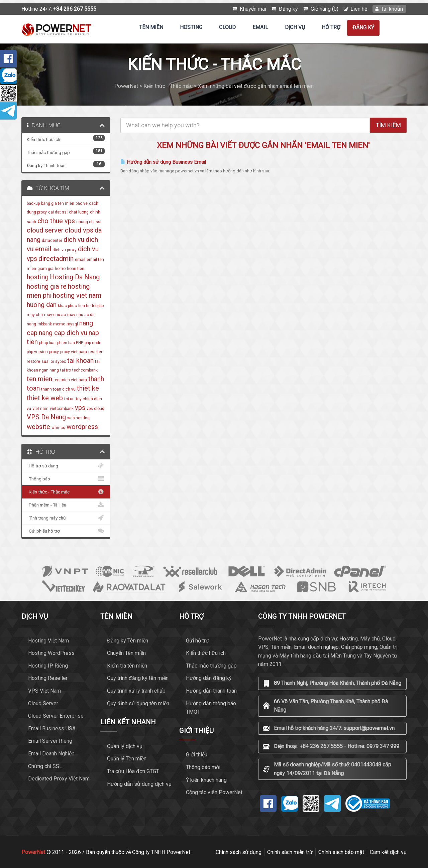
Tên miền (151, 27)
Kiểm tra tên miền (127, 666)
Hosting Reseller (48, 678)
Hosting (191, 27)
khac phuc (67, 306)
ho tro (60, 269)
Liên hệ (359, 9)
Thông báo (66, 479)
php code (93, 343)
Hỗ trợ (331, 27)
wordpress (82, 427)
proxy (54, 352)
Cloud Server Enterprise (56, 716)
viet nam (40, 409)
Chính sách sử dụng (239, 852)
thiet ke (88, 388)
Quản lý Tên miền (127, 759)
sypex (61, 361)
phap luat (47, 343)
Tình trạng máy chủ (66, 518)
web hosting (78, 418)
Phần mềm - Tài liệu (66, 505)
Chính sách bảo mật (341, 852)
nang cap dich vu (63, 333)
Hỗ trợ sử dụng (66, 466)
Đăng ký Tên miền (128, 641)
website (38, 427)
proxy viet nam (74, 352)
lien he (84, 306)
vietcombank (62, 409)
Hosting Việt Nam (48, 641)
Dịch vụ (295, 27)
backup (33, 203)
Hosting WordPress (51, 653)
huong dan (42, 305)
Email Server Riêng (50, 741)
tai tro (66, 370)
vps (80, 408)
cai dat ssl (58, 212)
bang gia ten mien (58, 203)
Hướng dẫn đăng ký (209, 678)
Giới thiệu (197, 755)
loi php (98, 306)
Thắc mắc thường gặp (211, 666)
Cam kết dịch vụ (388, 852)
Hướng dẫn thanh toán (211, 691)
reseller (95, 352)
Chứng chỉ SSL (45, 766)
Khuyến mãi (253, 9)
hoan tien (76, 269)
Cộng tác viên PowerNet (214, 792)
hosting (38, 277)
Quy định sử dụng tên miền (138, 703)
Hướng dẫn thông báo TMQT (211, 708)
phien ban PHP (70, 343)
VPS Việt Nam (44, 691)
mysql (72, 324)
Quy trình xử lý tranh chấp (136, 691)
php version (37, 352)
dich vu (74, 240)
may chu (35, 315)
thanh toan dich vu (58, 389)
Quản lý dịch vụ (125, 746)
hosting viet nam (77, 295)
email (80, 260)
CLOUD (227, 27)
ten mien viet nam (70, 380)
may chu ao (55, 315)
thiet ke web (45, 398)
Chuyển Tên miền (126, 653)
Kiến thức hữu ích (206, 653)
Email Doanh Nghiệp (51, 754)
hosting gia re (47, 286)
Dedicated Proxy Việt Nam (59, 779)
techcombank (85, 370)
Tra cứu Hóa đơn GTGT (133, 771)
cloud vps (79, 230)
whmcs (58, 428)
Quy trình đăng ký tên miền (138, 678)
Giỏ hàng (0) (325, 9)
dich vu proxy (65, 250)
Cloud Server (43, 703)
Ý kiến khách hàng (206, 780)
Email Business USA (52, 729)
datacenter (52, 241)
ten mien (39, 379)
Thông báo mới (203, 767)
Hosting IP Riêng (48, 666)
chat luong (79, 212)
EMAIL (260, 27)
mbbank (45, 324)
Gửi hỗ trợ (197, 641)
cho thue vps (56, 221)
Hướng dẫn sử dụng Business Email (163, 162)
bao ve (82, 203)
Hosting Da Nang (75, 277)
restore (33, 361)
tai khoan (80, 360)
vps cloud (95, 409)
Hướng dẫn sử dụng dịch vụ (139, 784)
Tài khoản (392, 9)
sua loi (48, 361)
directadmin (56, 259)
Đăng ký (288, 9)
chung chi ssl (89, 222)
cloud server (45, 230)
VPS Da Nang (46, 417)
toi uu (69, 399)
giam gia (45, 269)
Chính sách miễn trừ (290, 852)
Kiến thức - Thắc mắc (66, 492)
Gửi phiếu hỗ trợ (66, 531)
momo (59, 324)
